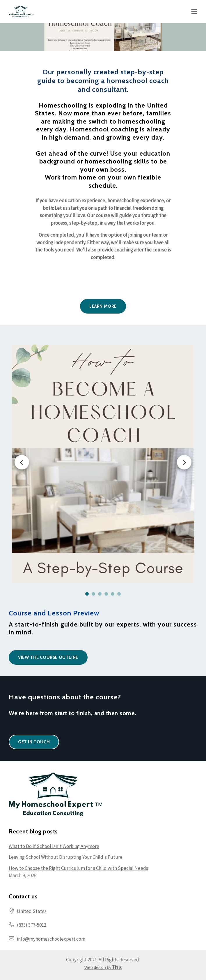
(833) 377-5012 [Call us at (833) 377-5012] (32, 925)
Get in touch (34, 742)
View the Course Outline (48, 657)
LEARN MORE (103, 306)
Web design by (103, 967)
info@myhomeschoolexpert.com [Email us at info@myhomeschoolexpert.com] (51, 939)
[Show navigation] (193, 12)
